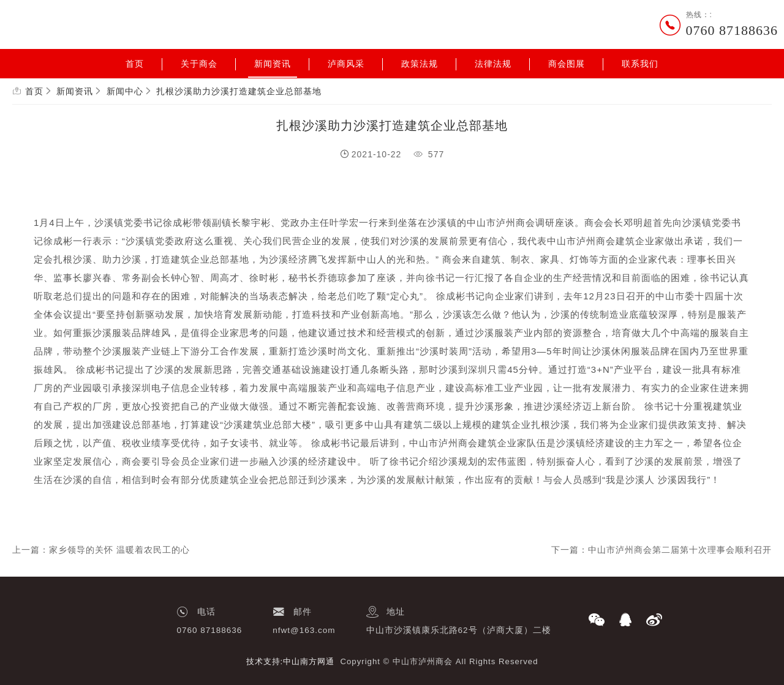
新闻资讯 (273, 64)
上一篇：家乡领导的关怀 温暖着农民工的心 (101, 550)
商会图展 (567, 64)
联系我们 (640, 64)
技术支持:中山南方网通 (291, 661)
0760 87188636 (732, 30)
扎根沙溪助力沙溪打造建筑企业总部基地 (239, 91)
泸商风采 (346, 64)
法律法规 (493, 64)
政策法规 (420, 64)
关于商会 (199, 64)
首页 (135, 64)
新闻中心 (125, 91)
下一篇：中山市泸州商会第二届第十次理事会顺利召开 (661, 550)
